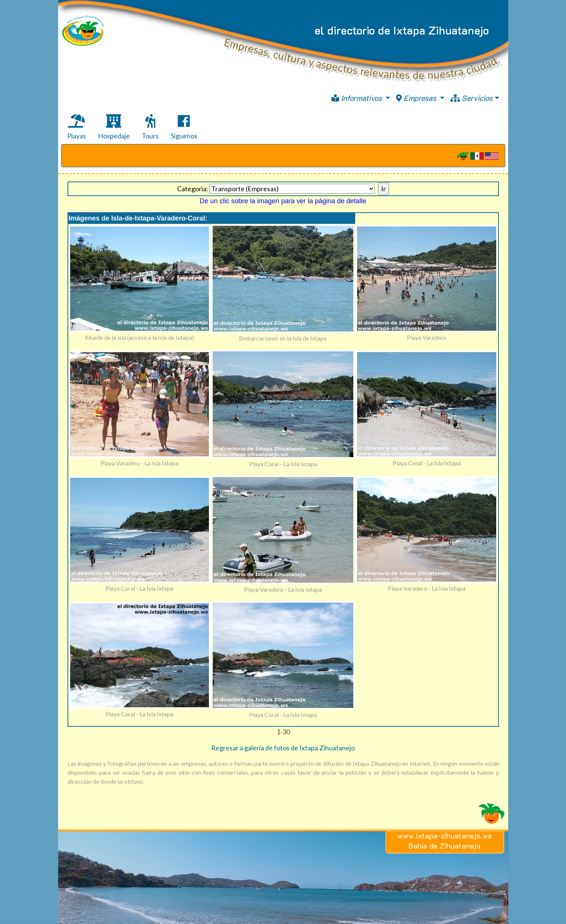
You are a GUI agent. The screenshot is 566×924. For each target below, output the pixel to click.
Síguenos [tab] (184, 127)
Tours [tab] (150, 127)
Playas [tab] (77, 127)
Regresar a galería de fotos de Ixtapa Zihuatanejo (283, 748)
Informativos (358, 98)
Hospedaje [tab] (114, 127)
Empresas (417, 98)
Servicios (471, 98)
